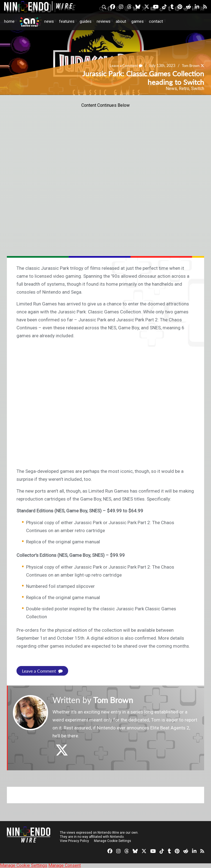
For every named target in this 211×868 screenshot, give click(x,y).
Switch (198, 89)
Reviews (104, 21)
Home (9, 21)
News (49, 21)
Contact (156, 21)
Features (67, 21)
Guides (86, 21)
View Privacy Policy (74, 841)
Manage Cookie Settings (113, 841)
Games (138, 21)
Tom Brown (189, 66)
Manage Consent (65, 865)
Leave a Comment (123, 66)
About (121, 21)
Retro (184, 89)
